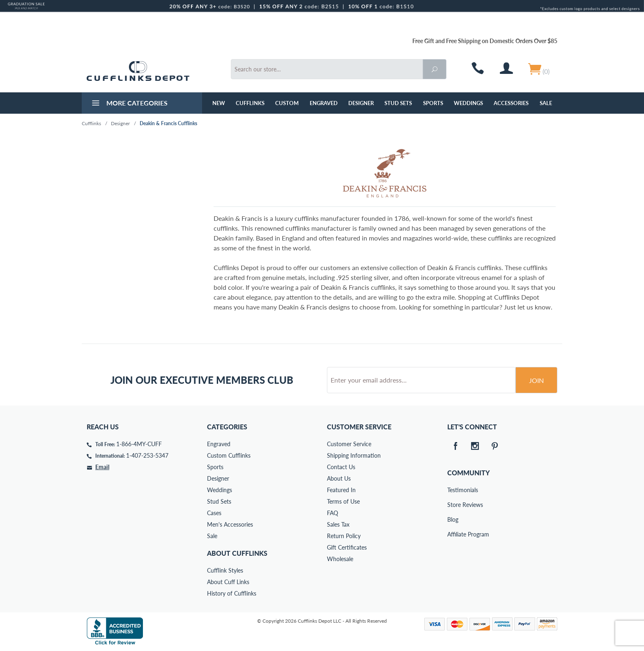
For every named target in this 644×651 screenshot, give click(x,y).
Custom (287, 103)
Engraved (324, 103)
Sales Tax (338, 524)
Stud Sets (398, 103)
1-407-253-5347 (147, 455)
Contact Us (341, 467)
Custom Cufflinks (229, 455)
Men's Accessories (230, 524)
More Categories (129, 104)
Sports (433, 103)
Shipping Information (354, 455)
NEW (219, 103)
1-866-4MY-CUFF (139, 444)
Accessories (511, 103)
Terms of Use (343, 501)
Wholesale (340, 559)
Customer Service (349, 444)
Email (102, 467)
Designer (361, 103)
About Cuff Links (228, 582)
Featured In (341, 490)
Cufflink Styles (225, 570)
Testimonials (453, 490)
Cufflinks (250, 103)
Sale (546, 103)
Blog (453, 519)
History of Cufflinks (232, 593)
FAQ (332, 513)
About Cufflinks (237, 553)
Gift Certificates (347, 547)
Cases (214, 513)
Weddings (468, 103)
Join (536, 380)
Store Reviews (453, 505)
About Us (339, 478)
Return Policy (344, 536)
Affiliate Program (453, 534)
